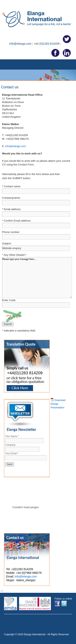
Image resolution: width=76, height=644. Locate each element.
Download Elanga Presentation (58, 404)
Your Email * (12, 453)
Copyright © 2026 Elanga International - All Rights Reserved (36, 634)
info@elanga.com (16, 146)
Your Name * (12, 436)
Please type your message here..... (37, 278)
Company (10, 445)
